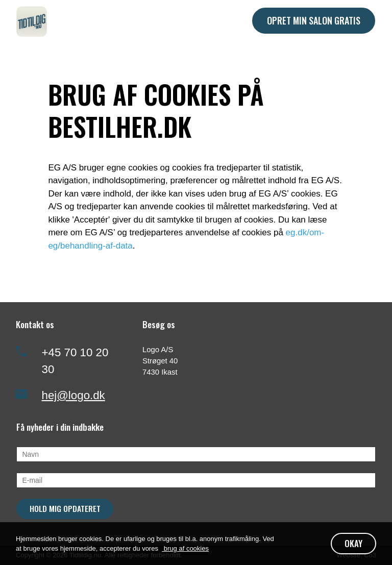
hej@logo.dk (73, 395)
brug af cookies (185, 548)
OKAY (353, 543)
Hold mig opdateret (65, 508)
